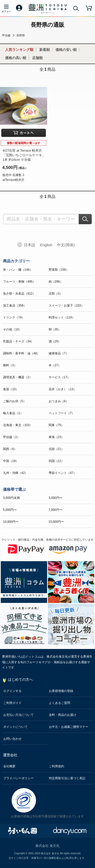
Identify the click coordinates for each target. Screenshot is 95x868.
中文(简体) (66, 245)
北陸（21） (56, 449)
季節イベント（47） (62, 473)
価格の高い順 (16, 58)
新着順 (45, 50)
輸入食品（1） (13, 413)
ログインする (12, 691)
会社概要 (9, 766)
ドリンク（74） (14, 317)
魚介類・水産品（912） (19, 294)
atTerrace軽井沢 (13, 180)
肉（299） (56, 282)
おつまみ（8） (59, 401)
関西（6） (10, 449)
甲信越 (6, 35)
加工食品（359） (15, 306)
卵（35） (55, 329)
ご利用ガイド (12, 703)
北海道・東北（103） (18, 425)
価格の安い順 (66, 50)
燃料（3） (10, 365)
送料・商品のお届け (63, 715)
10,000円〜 (11, 522)
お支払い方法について (18, 715)
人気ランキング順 (19, 50)
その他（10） (12, 329)
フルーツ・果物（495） (19, 282)
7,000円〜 (55, 510)
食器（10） (11, 389)
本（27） (55, 365)
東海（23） (56, 437)
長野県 (21, 35)
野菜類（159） (59, 270)
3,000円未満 (11, 498)
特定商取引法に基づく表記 (67, 778)
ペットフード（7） (62, 413)
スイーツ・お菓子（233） (66, 306)
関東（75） (56, 425)
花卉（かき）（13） (62, 389)
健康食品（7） (59, 353)
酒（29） (55, 341)
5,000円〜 (10, 510)
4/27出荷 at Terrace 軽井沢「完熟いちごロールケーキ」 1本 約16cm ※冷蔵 (24, 155)
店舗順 (37, 58)
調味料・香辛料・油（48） (21, 353)
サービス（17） (59, 377)
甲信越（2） (12, 437)
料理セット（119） (62, 317)
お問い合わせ (12, 739)
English (46, 245)
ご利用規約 (56, 766)
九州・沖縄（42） (15, 473)
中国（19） (11, 461)
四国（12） (56, 461)
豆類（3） (56, 294)
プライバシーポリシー (18, 778)
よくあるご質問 (60, 703)
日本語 (30, 245)
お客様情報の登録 (61, 691)
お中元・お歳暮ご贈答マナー (69, 727)
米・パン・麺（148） (18, 270)
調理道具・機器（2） (18, 377)
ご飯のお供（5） (15, 401)
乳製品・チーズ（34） (18, 341)
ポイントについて (15, 727)
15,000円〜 (56, 522)
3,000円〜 (55, 498)
